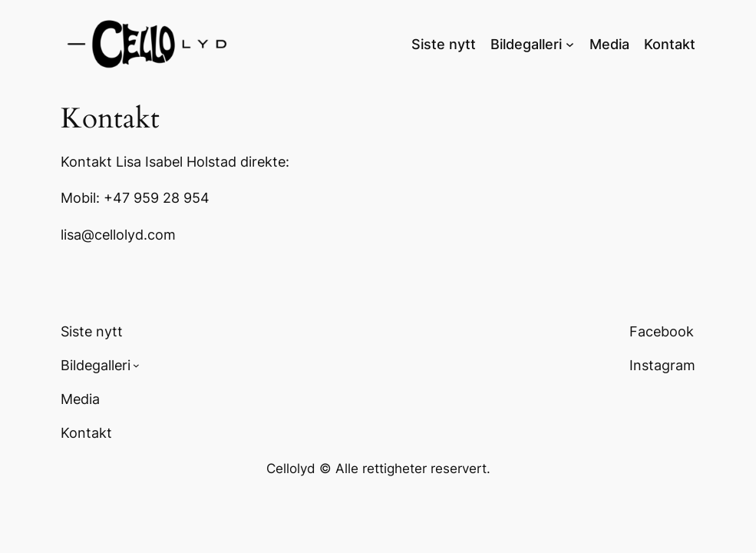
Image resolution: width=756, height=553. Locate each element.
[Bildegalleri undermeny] (570, 43)
